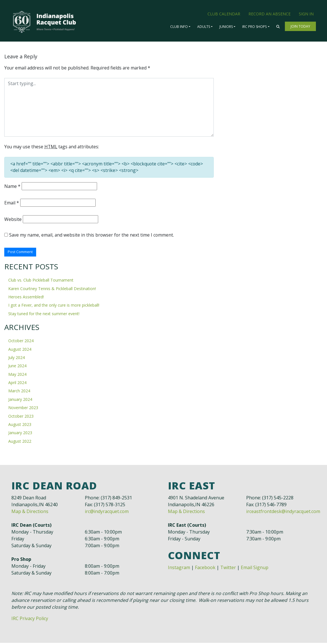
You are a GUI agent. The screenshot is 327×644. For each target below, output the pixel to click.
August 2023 (20, 425)
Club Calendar (224, 14)
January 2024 (20, 400)
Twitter (228, 569)
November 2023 (23, 409)
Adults (204, 27)
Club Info (179, 27)
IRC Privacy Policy (30, 620)
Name (13, 187)
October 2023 (21, 417)
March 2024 (19, 392)
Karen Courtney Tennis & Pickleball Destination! (52, 290)
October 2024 (21, 342)
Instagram (179, 569)
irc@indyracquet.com (107, 512)
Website (13, 220)
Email (12, 204)
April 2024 (17, 384)
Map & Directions (30, 512)
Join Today (300, 26)
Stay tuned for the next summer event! (44, 315)
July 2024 (17, 359)
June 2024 (17, 367)
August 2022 (20, 442)
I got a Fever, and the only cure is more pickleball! (54, 306)
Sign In (306, 14)
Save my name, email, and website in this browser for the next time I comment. (92, 236)
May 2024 (17, 375)
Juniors (226, 27)
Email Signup (255, 569)
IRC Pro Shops (254, 27)
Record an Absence (270, 14)
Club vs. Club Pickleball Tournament (41, 281)
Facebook (205, 569)
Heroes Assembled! (26, 298)
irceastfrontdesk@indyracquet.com (283, 512)
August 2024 (20, 350)
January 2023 (20, 434)
